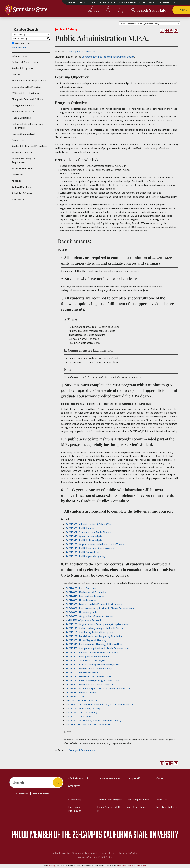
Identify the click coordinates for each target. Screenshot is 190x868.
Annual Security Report (109, 800)
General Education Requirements (29, 82)
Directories (18, 176)
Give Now (74, 787)
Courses (16, 75)
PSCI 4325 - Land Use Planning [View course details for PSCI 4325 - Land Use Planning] (82, 713)
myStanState (92, 12)
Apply (120, 12)
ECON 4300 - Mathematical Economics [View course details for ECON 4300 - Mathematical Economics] (86, 593)
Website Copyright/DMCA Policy (95, 858)
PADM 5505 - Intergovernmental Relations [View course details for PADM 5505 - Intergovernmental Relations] (88, 657)
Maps (151, 2)
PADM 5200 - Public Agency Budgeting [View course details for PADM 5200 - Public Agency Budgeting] (86, 557)
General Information (23, 113)
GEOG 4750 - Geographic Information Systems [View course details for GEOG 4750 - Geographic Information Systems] (90, 617)
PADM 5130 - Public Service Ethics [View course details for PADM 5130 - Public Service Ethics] (83, 553)
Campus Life (18, 141)
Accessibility (75, 800)
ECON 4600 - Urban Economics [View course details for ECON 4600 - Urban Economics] (82, 601)
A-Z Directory (21, 794)
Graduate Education (22, 169)
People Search (41, 794)
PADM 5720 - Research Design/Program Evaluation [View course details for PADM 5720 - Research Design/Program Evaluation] (92, 681)
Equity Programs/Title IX (109, 810)
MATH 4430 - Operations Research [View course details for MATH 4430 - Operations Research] (84, 621)
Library (134, 2)
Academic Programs (22, 69)
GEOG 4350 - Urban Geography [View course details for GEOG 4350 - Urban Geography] (82, 613)
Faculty (84, 2)
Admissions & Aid (78, 780)
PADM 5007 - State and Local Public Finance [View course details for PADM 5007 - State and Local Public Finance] (88, 533)
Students (72, 2)
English (164, 3)
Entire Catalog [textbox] (19, 36)
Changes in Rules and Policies (27, 100)
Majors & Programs (109, 780)
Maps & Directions (21, 119)
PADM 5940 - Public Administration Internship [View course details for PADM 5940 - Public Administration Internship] (90, 685)
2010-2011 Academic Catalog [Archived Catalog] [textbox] (140, 24)
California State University (141, 835)
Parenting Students (166, 808)
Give (108, 12)
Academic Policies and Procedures (29, 147)
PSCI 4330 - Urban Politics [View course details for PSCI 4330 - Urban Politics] (79, 717)
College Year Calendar (23, 106)
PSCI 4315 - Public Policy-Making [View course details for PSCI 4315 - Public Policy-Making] (83, 709)
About (159, 780)
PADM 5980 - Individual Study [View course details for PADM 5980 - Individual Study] (81, 693)
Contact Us (162, 800)
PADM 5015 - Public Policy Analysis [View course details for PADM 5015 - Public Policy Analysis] (84, 541)
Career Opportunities (138, 800)
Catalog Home (19, 57)
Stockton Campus (120, 2)
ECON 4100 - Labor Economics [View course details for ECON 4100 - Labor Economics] (82, 589)
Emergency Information (75, 810)
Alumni (103, 2)
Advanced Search (20, 48)
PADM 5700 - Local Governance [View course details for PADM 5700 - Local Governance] (82, 673)
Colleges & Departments (25, 63)
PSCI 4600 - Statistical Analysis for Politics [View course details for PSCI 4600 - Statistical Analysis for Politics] (88, 725)
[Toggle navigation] (181, 10)
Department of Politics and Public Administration (108, 58)
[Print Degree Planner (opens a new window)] (162, 31)
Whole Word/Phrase (23, 44)
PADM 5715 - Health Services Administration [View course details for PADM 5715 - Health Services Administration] (89, 677)
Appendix (17, 182)
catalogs (52, 866)
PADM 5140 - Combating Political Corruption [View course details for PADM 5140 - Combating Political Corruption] (89, 633)
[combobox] (150, 24)
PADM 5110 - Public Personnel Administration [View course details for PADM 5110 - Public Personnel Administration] (90, 549)
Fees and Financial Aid (23, 135)
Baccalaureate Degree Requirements (23, 161)
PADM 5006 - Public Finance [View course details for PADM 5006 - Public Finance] (80, 529)
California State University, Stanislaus (75, 854)
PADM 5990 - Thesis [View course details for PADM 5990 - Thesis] (76, 697)
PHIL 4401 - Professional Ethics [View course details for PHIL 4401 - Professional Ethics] (82, 701)
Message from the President (27, 88)
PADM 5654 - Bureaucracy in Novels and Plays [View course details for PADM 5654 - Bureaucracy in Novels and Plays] (89, 669)
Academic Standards (22, 153)
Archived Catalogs (21, 188)
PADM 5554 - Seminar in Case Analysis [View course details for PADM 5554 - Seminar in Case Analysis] (85, 661)
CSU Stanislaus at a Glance (26, 94)
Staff (94, 2)
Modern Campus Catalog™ (132, 866)
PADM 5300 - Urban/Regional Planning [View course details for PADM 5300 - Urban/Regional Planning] (86, 641)
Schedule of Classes (22, 194)
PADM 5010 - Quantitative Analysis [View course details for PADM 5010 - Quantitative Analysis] (84, 537)
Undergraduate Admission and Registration (28, 127)
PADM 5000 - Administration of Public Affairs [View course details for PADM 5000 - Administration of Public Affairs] (89, 525)
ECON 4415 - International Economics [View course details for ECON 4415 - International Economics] (86, 597)
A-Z (144, 2)
